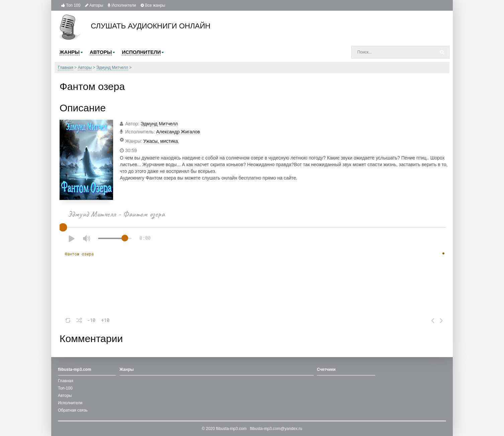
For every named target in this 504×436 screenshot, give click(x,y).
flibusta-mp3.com (231, 429)
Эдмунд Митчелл (159, 124)
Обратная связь (73, 410)
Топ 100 (71, 5)
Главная (66, 381)
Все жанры (153, 5)
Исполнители (122, 5)
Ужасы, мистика (160, 141)
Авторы (94, 5)
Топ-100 (65, 388)
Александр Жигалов (178, 132)
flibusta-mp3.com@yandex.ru (276, 429)
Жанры (127, 369)
